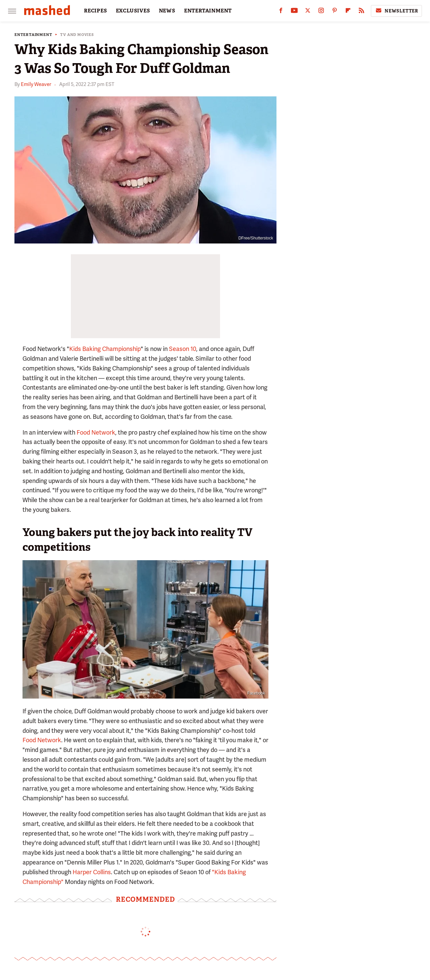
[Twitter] (308, 12)
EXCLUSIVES (133, 11)
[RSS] (361, 12)
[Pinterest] (335, 12)
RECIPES (96, 11)
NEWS (167, 11)
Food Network (96, 432)
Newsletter (396, 11)
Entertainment (33, 35)
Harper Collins (92, 872)
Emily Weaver (36, 84)
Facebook (256, 693)
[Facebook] (281, 12)
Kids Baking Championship (105, 349)
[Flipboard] (348, 12)
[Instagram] (321, 12)
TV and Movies (77, 35)
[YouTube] (294, 12)
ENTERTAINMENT (208, 11)
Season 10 (183, 349)
